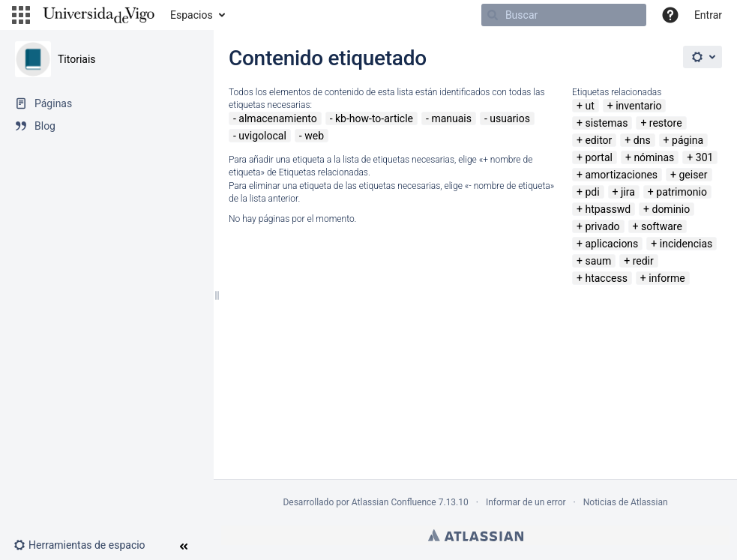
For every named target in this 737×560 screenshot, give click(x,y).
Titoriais (77, 59)
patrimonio (682, 192)
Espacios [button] (192, 15)
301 (705, 157)
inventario (638, 106)
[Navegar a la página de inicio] (99, 15)
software (662, 226)
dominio (671, 209)
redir (643, 261)
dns (642, 140)
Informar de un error (526, 502)
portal (599, 157)
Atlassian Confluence (394, 502)
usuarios (510, 118)
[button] (21, 15)
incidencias (686, 244)
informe (667, 278)
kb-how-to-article (374, 118)
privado (602, 226)
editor (598, 140)
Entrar (708, 15)
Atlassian (476, 535)
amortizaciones (621, 175)
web (314, 136)
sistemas (606, 123)
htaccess (606, 278)
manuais (451, 118)
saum (598, 261)
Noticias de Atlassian (626, 502)
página (688, 140)
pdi (592, 192)
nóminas (654, 157)
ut (589, 106)
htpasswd (608, 209)
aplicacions (611, 244)
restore (666, 123)
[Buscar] (564, 15)
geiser (693, 175)
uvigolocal (262, 136)
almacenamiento (277, 118)
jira (628, 192)
